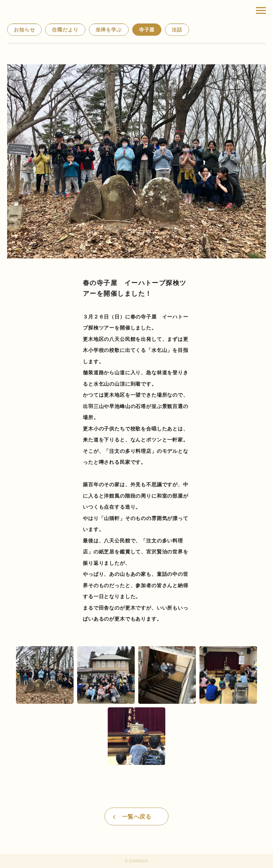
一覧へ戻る (136, 817)
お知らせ (24, 30)
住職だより (65, 30)
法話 (177, 30)
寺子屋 (147, 30)
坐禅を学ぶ (109, 30)
